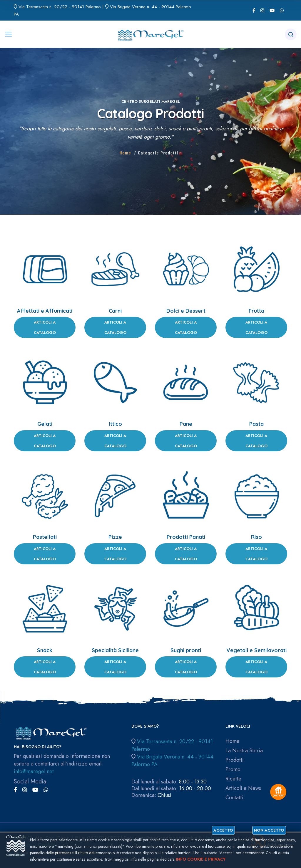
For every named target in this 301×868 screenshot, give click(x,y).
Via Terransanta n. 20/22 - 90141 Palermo (60, 7)
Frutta (256, 311)
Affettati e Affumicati (45, 311)
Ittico (115, 424)
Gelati (45, 424)
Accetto (223, 830)
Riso (256, 537)
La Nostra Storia (244, 751)
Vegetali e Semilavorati (256, 650)
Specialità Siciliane (115, 650)
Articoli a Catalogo (45, 327)
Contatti (234, 798)
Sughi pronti (186, 650)
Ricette (233, 779)
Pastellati (45, 537)
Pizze (115, 537)
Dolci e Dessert (186, 311)
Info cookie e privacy (201, 859)
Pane (186, 424)
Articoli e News (243, 788)
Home (126, 153)
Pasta (256, 424)
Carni (115, 311)
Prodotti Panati (186, 537)
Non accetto (269, 830)
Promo (233, 769)
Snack (45, 650)
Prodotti (235, 760)
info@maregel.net (34, 771)
